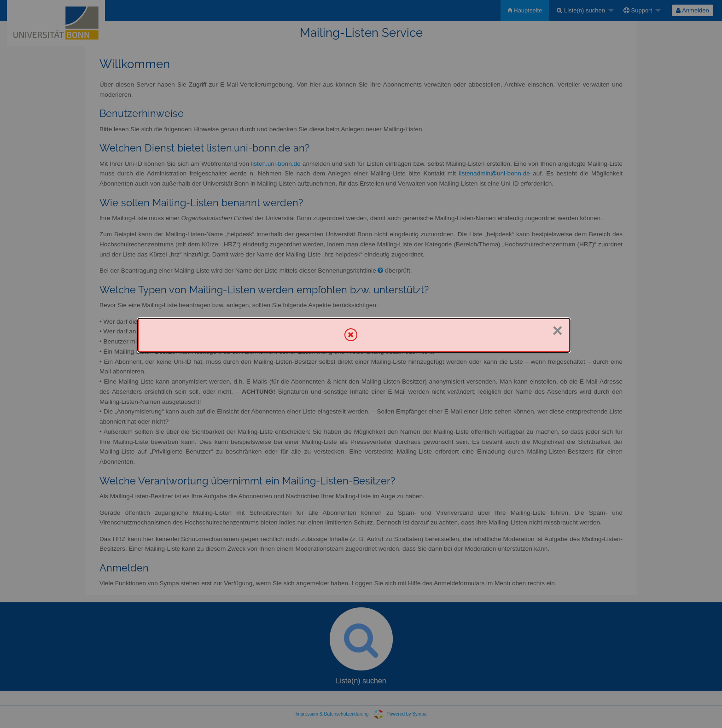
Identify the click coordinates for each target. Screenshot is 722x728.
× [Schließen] (557, 331)
